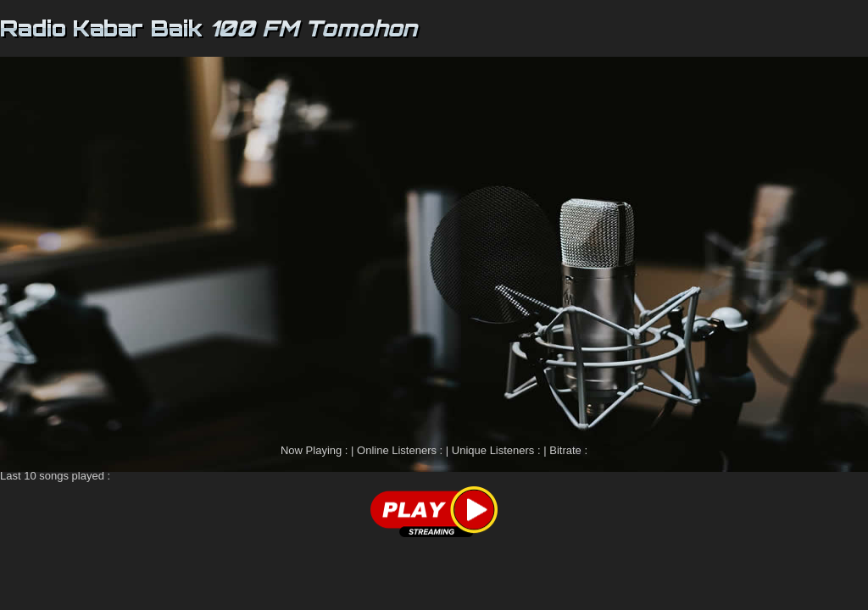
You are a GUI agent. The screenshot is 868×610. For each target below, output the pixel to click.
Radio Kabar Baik (101, 28)
